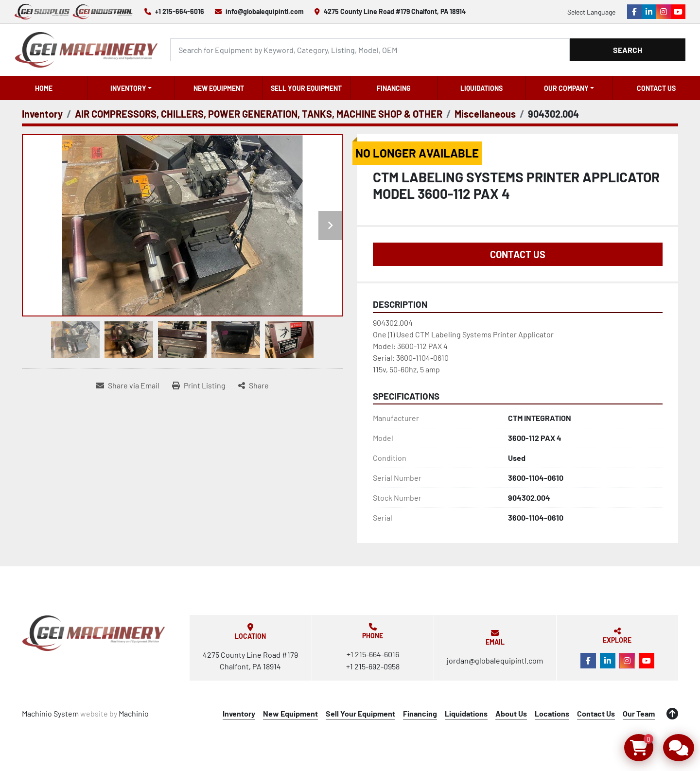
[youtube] (678, 12)
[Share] (254, 385)
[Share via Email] (128, 385)
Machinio (134, 713)
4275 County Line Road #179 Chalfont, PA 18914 (395, 11)
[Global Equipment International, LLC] (94, 633)
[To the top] (672, 714)
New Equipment (219, 88)
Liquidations (481, 88)
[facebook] (634, 12)
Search (628, 50)
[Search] (370, 50)
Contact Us (656, 88)
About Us (511, 713)
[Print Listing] (199, 385)
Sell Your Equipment (306, 88)
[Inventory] (42, 114)
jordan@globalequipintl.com (495, 660)
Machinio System (50, 713)
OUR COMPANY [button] (566, 88)
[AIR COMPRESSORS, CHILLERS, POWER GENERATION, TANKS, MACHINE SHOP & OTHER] (259, 114)
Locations (552, 713)
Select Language (591, 12)
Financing (394, 88)
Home (44, 88)
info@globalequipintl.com (265, 11)
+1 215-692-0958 (373, 666)
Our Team (639, 713)
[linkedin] (649, 12)
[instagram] (664, 12)
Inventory (128, 88)
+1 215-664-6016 (180, 11)
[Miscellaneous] (485, 114)
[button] (131, 88)
